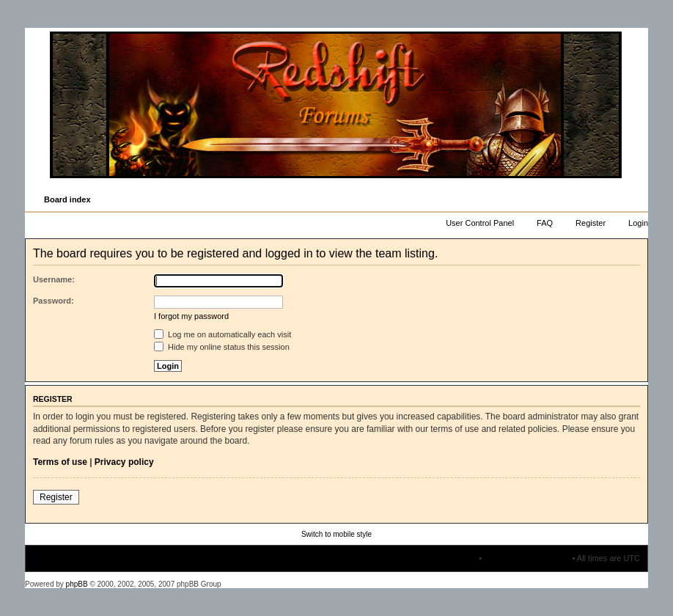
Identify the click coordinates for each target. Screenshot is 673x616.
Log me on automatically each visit (223, 334)
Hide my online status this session (222, 347)
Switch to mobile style (336, 534)
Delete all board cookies (527, 558)
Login (638, 223)
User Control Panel (480, 223)
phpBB (77, 584)
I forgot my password (191, 316)
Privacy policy (124, 462)
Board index (67, 199)
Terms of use (60, 462)
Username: (54, 279)
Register (591, 223)
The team (460, 558)
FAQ (545, 223)
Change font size (636, 200)
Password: (54, 301)
